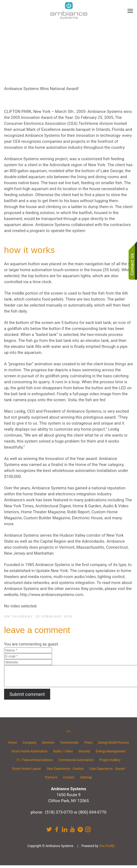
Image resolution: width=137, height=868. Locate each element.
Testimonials (69, 745)
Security (84, 754)
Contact (69, 780)
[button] (130, 11)
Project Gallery (110, 763)
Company (29, 745)
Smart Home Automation (29, 754)
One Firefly (107, 849)
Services (48, 745)
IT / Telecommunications (35, 763)
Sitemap (86, 780)
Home (12, 745)
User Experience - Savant (107, 771)
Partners (51, 780)
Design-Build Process (114, 745)
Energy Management (111, 754)
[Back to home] (69, 11)
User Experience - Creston (65, 771)
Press (88, 745)
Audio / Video (63, 754)
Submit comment (27, 698)
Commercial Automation (76, 763)
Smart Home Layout (26, 771)
